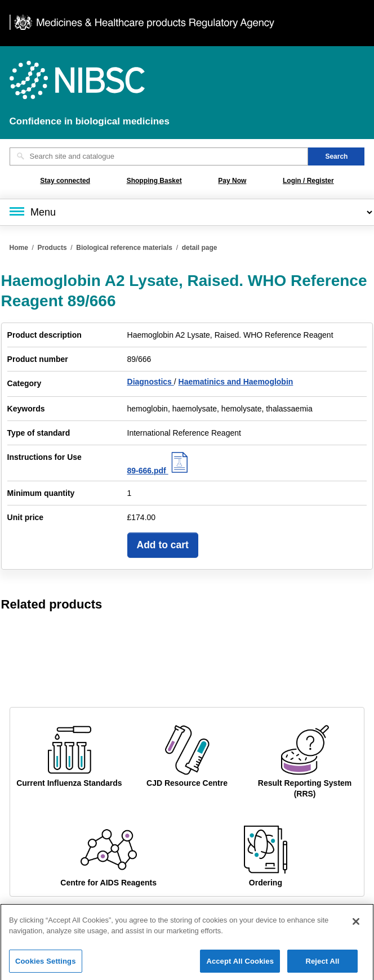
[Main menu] (187, 212)
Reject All (322, 966)
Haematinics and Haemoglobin (236, 382)
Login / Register (308, 181)
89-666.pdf (159, 471)
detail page (200, 248)
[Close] (356, 926)
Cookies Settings (46, 966)
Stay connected (65, 181)
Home (19, 248)
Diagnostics (151, 382)
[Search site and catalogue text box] (159, 156)
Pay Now (232, 181)
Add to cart (163, 545)
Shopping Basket (154, 181)
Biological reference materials (124, 248)
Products (52, 248)
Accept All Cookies (240, 966)
